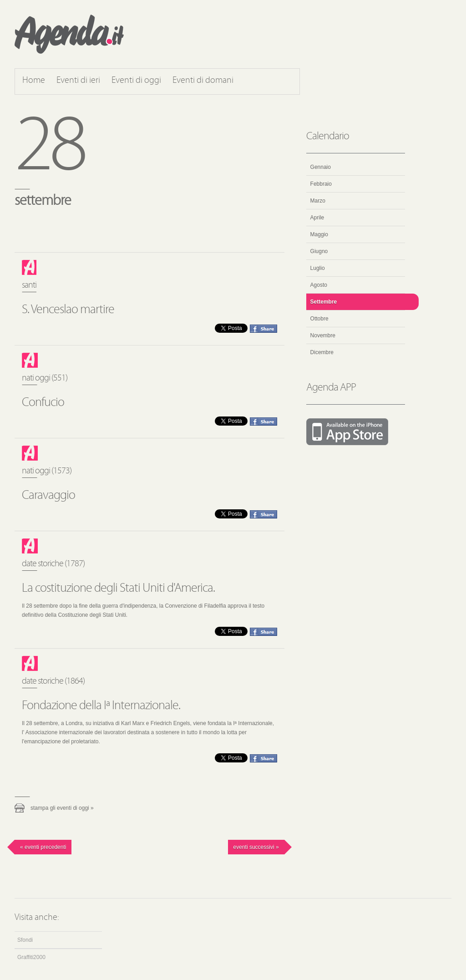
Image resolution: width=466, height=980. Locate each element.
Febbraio (321, 184)
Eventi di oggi (136, 81)
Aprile (317, 218)
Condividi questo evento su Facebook (263, 329)
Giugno (319, 251)
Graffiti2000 (31, 957)
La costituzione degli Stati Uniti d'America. (118, 589)
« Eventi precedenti (43, 847)
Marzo (318, 201)
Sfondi (25, 940)
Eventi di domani (203, 81)
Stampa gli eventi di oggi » (62, 808)
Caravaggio (48, 496)
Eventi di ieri (78, 81)
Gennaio (321, 167)
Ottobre (319, 319)
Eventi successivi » (256, 847)
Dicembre (322, 352)
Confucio (43, 403)
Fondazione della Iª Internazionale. (101, 706)
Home (34, 81)
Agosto (319, 285)
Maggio (319, 234)
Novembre (323, 335)
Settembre (324, 302)
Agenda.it (69, 34)
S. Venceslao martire (68, 310)
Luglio (318, 268)
